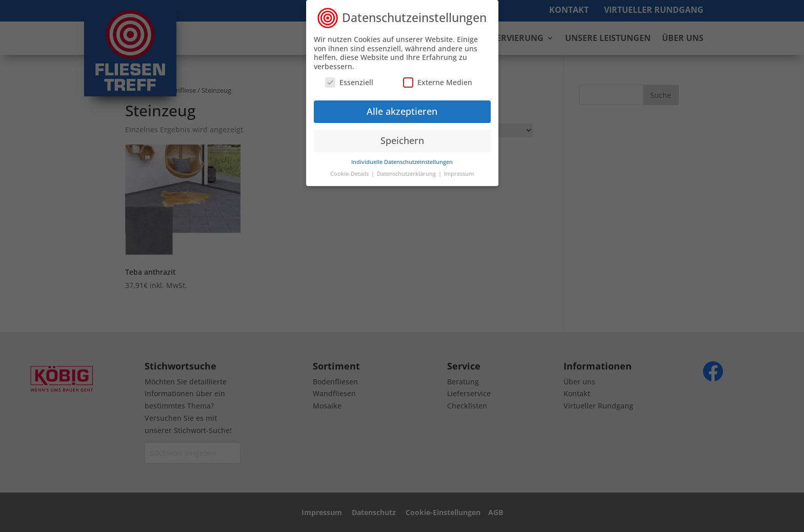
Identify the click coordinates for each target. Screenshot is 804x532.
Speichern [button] (402, 136)
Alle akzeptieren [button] (402, 107)
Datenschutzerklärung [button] (407, 169)
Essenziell (349, 78)
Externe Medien (438, 78)
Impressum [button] (459, 169)
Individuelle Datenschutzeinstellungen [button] (402, 157)
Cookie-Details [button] (350, 169)
